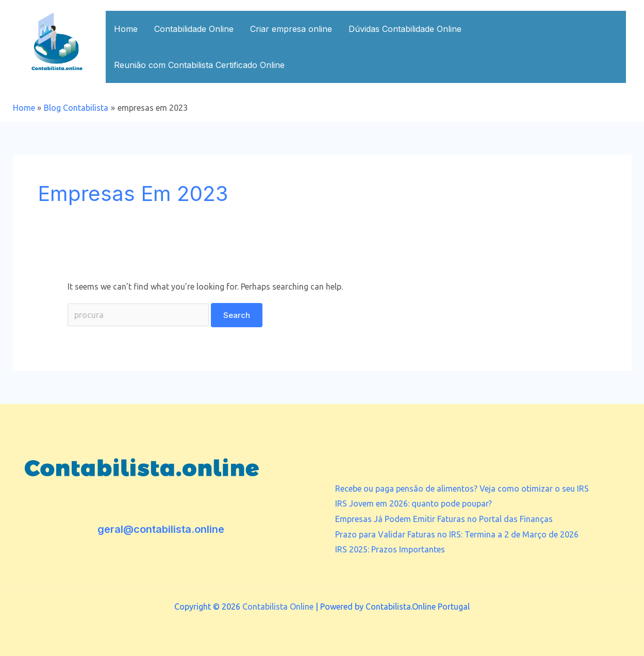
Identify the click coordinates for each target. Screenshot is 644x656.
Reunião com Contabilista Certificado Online (199, 65)
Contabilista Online (278, 607)
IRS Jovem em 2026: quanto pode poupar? (414, 503)
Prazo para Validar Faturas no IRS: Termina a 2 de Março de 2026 (457, 534)
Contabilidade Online (194, 29)
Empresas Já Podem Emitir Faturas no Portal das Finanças (444, 519)
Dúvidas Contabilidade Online (405, 29)
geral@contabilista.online (161, 529)
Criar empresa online (291, 29)
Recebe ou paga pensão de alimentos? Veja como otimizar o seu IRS (462, 489)
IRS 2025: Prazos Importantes (390, 549)
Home (126, 29)
